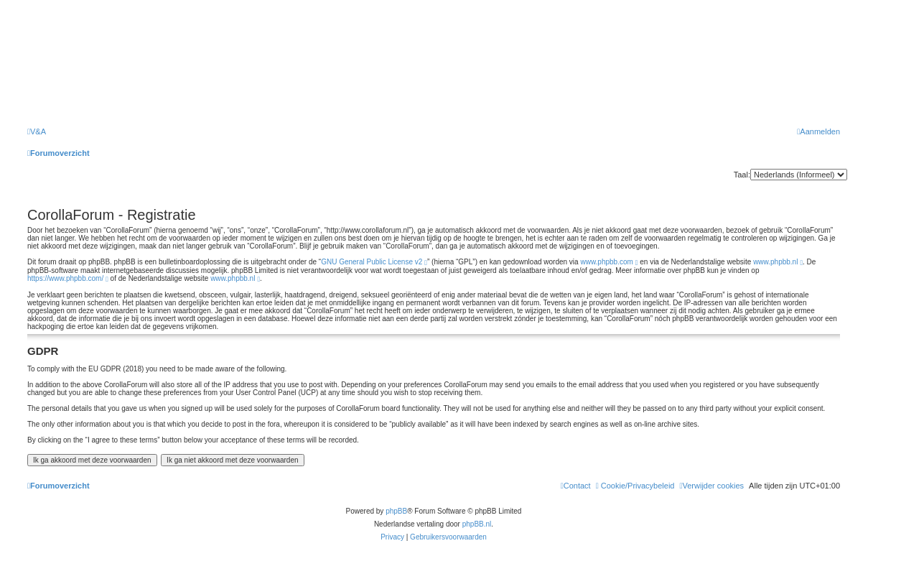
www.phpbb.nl (775, 262)
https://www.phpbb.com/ (65, 278)
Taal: (742, 175)
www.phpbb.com (606, 262)
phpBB (396, 511)
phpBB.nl (477, 524)
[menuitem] (37, 131)
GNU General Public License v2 (372, 262)
